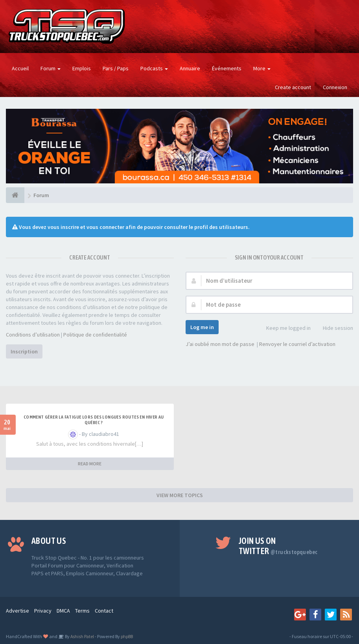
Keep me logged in (284, 328)
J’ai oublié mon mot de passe (220, 344)
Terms (82, 611)
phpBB (127, 636)
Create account (293, 87)
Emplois (82, 68)
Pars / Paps (116, 68)
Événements (227, 68)
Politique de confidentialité (95, 335)
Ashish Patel (82, 636)
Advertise (17, 611)
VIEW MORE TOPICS (180, 495)
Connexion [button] (335, 87)
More (262, 68)
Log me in (202, 327)
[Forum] (15, 195)
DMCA (63, 611)
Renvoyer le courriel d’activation (297, 344)
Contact (104, 611)
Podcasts (154, 68)
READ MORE (90, 464)
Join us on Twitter (278, 546)
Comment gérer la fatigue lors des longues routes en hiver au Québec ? (94, 420)
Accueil (20, 68)
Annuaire (190, 68)
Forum (51, 68)
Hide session (334, 328)
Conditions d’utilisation (33, 335)
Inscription (24, 351)
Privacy (43, 611)
